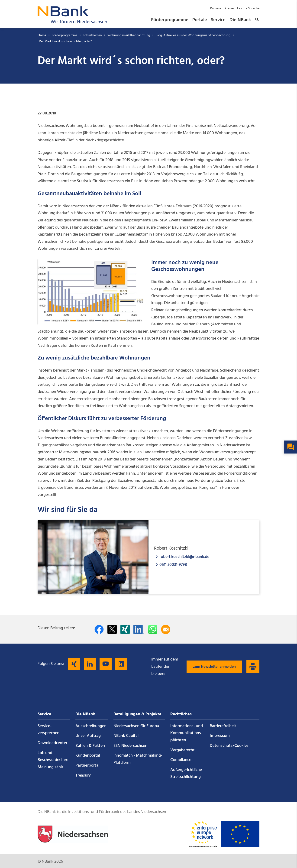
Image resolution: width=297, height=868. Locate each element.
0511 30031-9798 (173, 565)
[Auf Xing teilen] (125, 629)
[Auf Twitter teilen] (112, 629)
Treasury (83, 776)
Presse (229, 8)
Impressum (220, 736)
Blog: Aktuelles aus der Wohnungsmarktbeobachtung (193, 35)
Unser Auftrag (88, 736)
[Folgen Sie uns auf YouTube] (106, 664)
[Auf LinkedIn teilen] (139, 629)
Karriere (216, 8)
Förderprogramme (170, 20)
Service (218, 20)
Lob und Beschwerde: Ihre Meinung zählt (53, 760)
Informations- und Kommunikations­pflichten (187, 733)
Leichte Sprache (248, 8)
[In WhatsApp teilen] (153, 629)
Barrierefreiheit (223, 726)
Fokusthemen (92, 35)
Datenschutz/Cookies (229, 746)
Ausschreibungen (91, 726)
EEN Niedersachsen (130, 746)
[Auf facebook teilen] (99, 629)
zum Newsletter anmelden (214, 667)
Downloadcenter (52, 743)
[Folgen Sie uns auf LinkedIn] (90, 664)
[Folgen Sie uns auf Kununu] (121, 664)
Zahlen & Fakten (90, 746)
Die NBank (240, 20)
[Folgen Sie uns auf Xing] (74, 664)
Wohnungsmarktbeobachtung (129, 35)
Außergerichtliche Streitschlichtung (186, 774)
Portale (200, 20)
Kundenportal (88, 756)
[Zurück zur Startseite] (72, 22)
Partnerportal (87, 766)
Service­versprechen (48, 730)
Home (42, 35)
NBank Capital (126, 736)
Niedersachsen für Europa (136, 726)
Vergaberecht (182, 750)
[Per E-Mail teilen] (166, 629)
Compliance (181, 760)
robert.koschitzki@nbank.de (184, 557)
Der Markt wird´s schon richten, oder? (65, 41)
